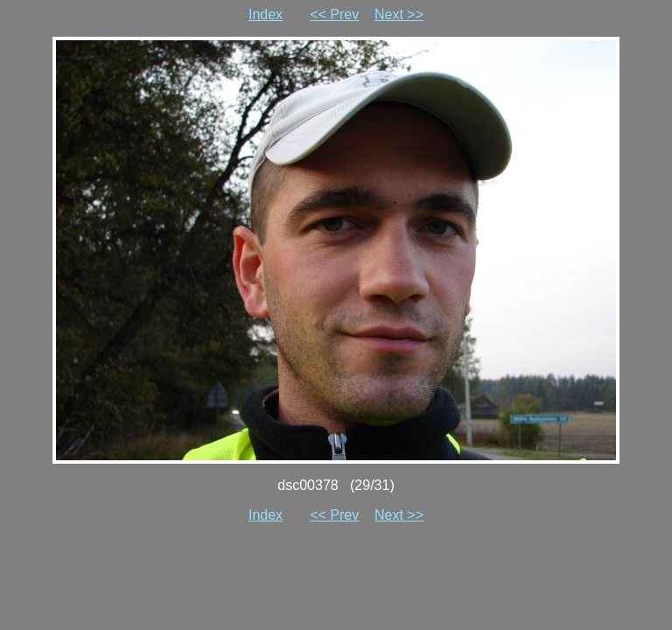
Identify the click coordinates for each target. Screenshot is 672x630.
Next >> (399, 14)
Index (266, 14)
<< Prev (334, 14)
